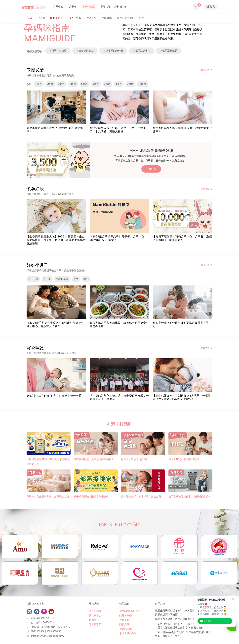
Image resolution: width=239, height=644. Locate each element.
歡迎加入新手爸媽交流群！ (136, 459)
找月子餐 (91, 18)
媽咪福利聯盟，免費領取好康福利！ (94, 459)
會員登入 (94, 620)
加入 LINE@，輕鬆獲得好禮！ (185, 459)
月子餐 (73, 7)
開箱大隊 (106, 7)
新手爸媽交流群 (126, 18)
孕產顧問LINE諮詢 (129, 611)
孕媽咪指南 (89, 7)
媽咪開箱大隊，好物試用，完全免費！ (142, 497)
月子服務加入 (96, 611)
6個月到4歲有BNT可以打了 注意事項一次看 (54, 396)
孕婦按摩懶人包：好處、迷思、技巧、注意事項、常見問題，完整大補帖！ (118, 130)
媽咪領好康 (120, 7)
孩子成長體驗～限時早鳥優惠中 (91, 497)
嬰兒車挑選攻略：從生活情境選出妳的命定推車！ (183, 619)
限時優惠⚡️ (57, 18)
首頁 (30, 18)
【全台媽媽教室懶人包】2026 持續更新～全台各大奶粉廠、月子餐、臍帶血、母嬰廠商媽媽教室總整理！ (56, 240)
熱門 (142, 18)
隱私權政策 (95, 624)
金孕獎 (41, 18)
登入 (211, 7)
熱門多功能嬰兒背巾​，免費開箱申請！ (190, 497)
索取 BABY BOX (128, 633)
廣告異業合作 (96, 615)
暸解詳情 (151, 169)
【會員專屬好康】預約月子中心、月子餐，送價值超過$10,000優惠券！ (182, 238)
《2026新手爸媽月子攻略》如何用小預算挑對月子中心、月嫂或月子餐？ (55, 324)
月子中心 (58, 7)
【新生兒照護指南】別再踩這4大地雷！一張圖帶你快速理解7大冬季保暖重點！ (182, 397)
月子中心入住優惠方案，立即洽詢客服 (48, 497)
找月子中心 (75, 18)
